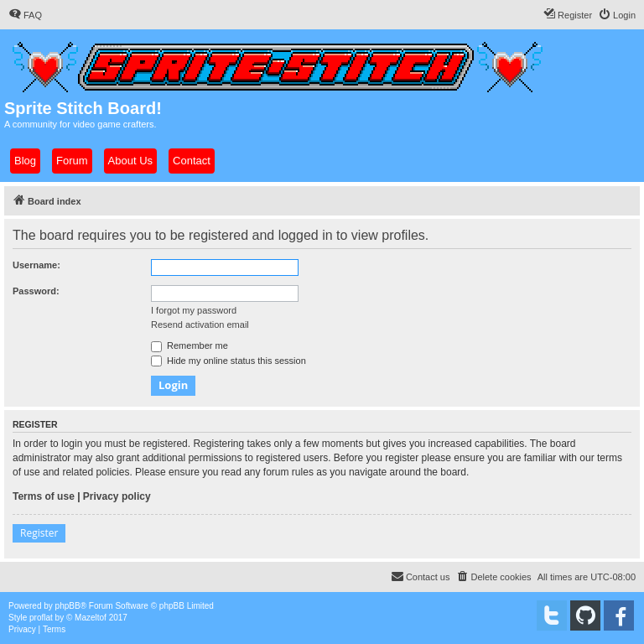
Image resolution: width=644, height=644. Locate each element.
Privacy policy (117, 496)
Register (39, 533)
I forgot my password (194, 310)
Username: (36, 265)
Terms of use (44, 496)
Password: (36, 291)
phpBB (68, 606)
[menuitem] (25, 15)
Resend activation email (200, 325)
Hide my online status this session (229, 361)
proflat (41, 618)
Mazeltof (91, 618)
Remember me (190, 345)
